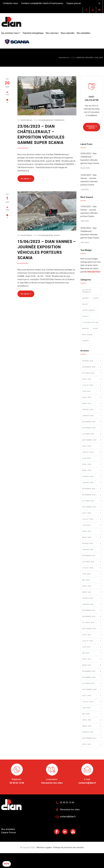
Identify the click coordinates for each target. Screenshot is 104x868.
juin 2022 (92, 574)
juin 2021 (92, 647)
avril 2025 (92, 397)
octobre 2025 (92, 373)
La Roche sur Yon (90, 322)
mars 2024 (92, 471)
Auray (96, 298)
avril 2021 (92, 659)
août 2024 (92, 446)
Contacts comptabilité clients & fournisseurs (42, 3)
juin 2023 (92, 525)
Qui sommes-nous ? (11, 33)
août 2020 (92, 696)
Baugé (85, 304)
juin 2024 (92, 458)
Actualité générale (46, 120)
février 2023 (92, 544)
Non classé (87, 335)
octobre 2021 (92, 623)
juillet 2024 (92, 452)
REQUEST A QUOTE (92, 127)
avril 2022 (92, 586)
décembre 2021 (92, 610)
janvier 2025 (92, 416)
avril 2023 (92, 531)
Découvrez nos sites (52, 783)
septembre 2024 (92, 440)
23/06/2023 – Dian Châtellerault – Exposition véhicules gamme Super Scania (90, 158)
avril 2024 (92, 464)
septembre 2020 (92, 690)
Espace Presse (9, 832)
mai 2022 (92, 580)
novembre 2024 (92, 428)
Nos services (52, 33)
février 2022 (92, 598)
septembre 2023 (92, 507)
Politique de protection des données (68, 847)
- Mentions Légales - (44, 847)
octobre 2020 (92, 684)
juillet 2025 (92, 385)
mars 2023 (92, 537)
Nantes (86, 329)
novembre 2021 (92, 617)
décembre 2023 (92, 489)
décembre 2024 (92, 422)
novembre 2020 (92, 677)
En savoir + (26, 179)
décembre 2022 (92, 556)
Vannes (57, 235)
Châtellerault (59, 120)
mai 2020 (92, 714)
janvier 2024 (92, 483)
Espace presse (74, 3)
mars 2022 (92, 592)
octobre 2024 (92, 434)
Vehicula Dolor (94, 272)
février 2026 (92, 361)
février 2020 (92, 732)
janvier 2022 (92, 604)
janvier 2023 (92, 550)
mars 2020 (92, 726)
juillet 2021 (92, 641)
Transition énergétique (33, 33)
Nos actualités (83, 33)
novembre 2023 (92, 495)
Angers (86, 298)
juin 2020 (92, 708)
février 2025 (92, 410)
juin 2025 (92, 391)
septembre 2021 (92, 629)
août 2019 (92, 744)
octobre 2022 (92, 562)
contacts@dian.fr (87, 783)
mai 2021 (92, 653)
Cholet (85, 316)
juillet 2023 (92, 519)
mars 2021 (92, 665)
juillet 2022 (92, 568)
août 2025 (92, 379)
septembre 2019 (92, 738)
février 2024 (92, 477)
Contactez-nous (10, 3)
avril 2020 (92, 720)
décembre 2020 (92, 671)
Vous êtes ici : (64, 58)
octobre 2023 (92, 501)
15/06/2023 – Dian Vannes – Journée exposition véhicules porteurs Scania (89, 180)
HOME (73, 58)
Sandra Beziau (26, 120)
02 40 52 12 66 (17, 783)
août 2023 (92, 513)
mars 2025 (92, 404)
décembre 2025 (92, 367)
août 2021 (92, 635)
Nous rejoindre (68, 33)
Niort (96, 329)
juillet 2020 (92, 702)
